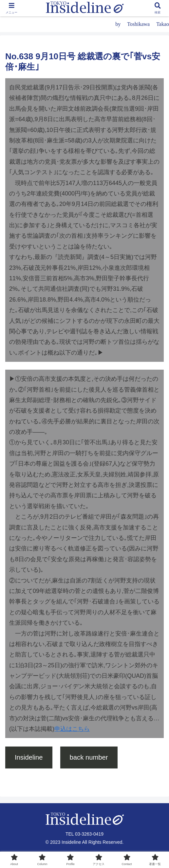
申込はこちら (72, 729)
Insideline (29, 757)
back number (89, 757)
